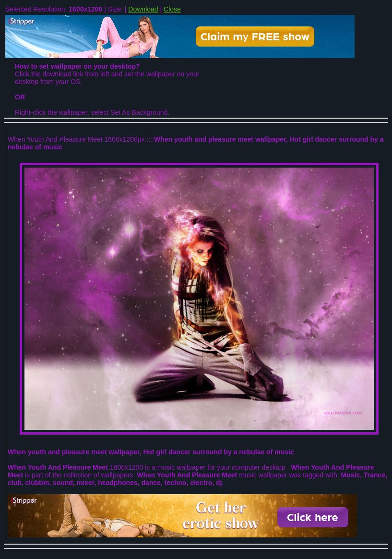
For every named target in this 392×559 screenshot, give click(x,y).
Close (172, 9)
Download (143, 9)
